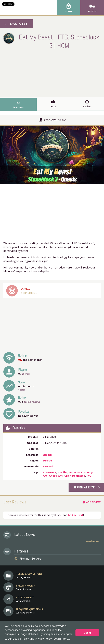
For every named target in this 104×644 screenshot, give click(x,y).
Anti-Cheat (50, 476)
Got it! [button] (87, 633)
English (47, 455)
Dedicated (79, 476)
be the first (76, 515)
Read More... (93, 541)
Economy (87, 472)
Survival (48, 466)
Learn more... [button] (62, 639)
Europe (47, 460)
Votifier (63, 472)
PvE (89, 476)
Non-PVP (74, 472)
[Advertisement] (52, 73)
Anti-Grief (64, 476)
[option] (52, 155)
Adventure (50, 472)
